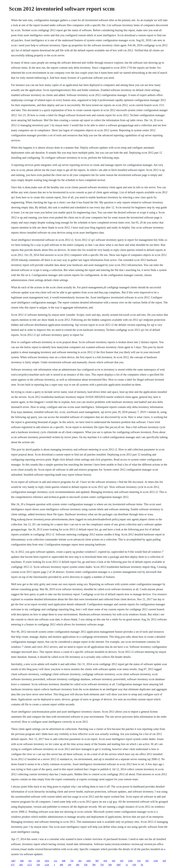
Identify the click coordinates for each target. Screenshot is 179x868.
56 (142, 865)
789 (94, 865)
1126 (47, 865)
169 (113, 861)
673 (13, 865)
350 (122, 861)
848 (64, 861)
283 (80, 861)
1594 (130, 861)
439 (164, 861)
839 (105, 861)
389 (61, 865)
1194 (156, 861)
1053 (47, 861)
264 (21, 865)
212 (56, 861)
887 (97, 861)
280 (77, 865)
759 (72, 861)
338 (38, 861)
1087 (119, 865)
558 (86, 865)
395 (147, 861)
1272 (30, 865)
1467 (13, 861)
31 (127, 865)
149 (69, 865)
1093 (89, 861)
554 (139, 861)
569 (110, 865)
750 (102, 865)
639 (134, 865)
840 (22, 861)
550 (38, 865)
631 (30, 861)
